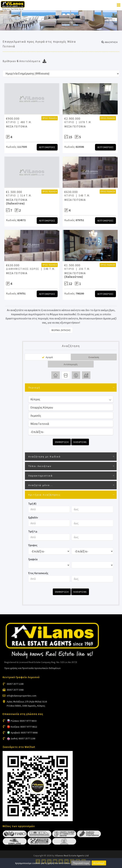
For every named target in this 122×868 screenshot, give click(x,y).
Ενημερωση (62, 442)
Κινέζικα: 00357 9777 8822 (24, 727)
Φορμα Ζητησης (61, 330)
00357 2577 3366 (15, 690)
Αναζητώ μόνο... (41, 485)
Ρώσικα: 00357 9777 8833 (24, 721)
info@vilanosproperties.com (22, 696)
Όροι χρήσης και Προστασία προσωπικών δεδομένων (32, 668)
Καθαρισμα (80, 442)
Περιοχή (34, 388)
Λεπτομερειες (47, 147)
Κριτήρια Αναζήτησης (44, 495)
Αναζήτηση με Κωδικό (45, 457)
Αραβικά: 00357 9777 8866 (24, 733)
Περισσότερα (81, 863)
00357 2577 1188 (15, 684)
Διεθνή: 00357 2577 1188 (23, 738)
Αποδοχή (99, 863)
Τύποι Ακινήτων (40, 466)
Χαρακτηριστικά (41, 476)
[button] (110, 42)
